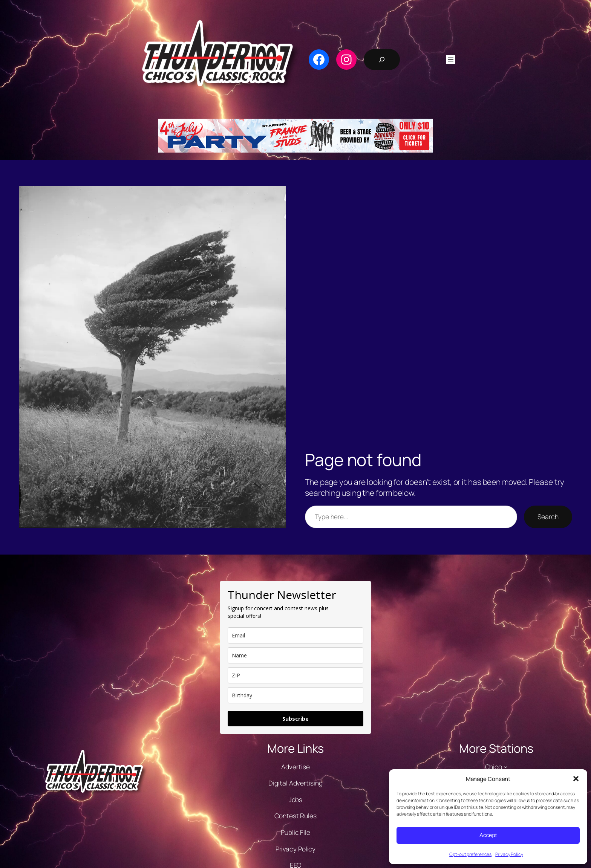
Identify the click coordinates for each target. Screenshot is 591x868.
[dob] (295, 695)
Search (548, 517)
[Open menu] (451, 60)
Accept (488, 835)
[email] (295, 635)
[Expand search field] (382, 60)
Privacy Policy (509, 854)
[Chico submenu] (505, 767)
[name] (295, 655)
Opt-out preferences (470, 854)
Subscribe (295, 719)
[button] (576, 779)
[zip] (295, 675)
